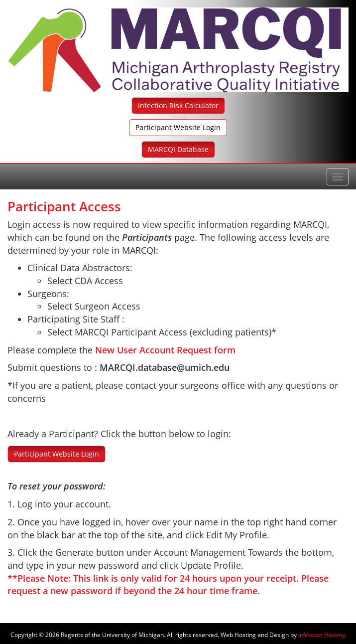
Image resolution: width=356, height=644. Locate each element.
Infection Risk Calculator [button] (178, 105)
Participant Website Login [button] (178, 127)
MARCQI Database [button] (178, 149)
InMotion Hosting (322, 635)
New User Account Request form (165, 350)
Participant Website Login (57, 454)
